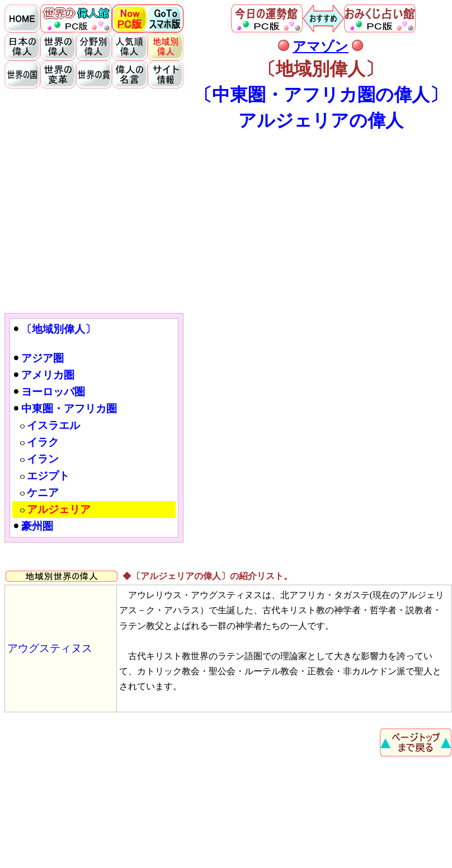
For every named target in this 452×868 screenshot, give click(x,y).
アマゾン (321, 46)
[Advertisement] (228, 222)
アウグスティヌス (50, 648)
